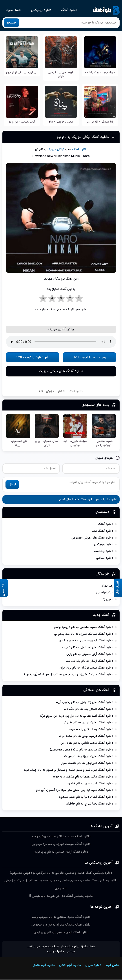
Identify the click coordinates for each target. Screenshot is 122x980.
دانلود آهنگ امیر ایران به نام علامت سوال (87, 764)
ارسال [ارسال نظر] (12, 485)
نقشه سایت (14, 10)
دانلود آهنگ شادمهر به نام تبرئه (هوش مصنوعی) (82, 750)
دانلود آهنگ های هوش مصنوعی (92, 538)
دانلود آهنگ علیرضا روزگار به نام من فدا (88, 757)
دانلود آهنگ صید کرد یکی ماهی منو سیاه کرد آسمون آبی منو (75, 791)
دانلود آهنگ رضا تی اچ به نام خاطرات (89, 804)
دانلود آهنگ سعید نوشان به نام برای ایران (86, 668)
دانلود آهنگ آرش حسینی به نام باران (90, 655)
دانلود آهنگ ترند (103, 531)
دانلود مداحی (105, 558)
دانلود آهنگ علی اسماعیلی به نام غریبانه (88, 648)
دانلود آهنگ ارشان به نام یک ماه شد (90, 661)
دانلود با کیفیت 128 (33, 358)
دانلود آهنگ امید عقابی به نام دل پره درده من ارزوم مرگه (76, 716)
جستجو (11, 23)
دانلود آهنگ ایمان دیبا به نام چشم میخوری (85, 797)
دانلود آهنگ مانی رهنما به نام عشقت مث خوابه (83, 777)
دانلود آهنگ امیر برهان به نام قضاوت (89, 784)
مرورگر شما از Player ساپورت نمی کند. (61, 342)
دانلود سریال (93, 966)
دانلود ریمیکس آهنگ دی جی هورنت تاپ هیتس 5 (61, 896)
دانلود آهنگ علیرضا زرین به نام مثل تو (88, 723)
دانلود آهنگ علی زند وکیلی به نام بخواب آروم (85, 703)
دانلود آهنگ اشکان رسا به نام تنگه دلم (88, 710)
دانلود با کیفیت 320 (89, 358)
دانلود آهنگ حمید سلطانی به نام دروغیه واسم (84, 628)
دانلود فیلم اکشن (70, 966)
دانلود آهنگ (69, 10)
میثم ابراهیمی (105, 593)
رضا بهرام (107, 586)
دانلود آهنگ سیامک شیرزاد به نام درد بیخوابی (84, 634)
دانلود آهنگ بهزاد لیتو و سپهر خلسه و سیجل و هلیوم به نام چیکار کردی (68, 770)
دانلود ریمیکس (41, 10)
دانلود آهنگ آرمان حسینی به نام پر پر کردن (86, 641)
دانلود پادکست (104, 552)
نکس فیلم (112, 966)
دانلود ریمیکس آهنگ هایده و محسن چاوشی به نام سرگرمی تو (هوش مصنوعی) (61, 873)
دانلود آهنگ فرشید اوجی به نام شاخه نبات (86, 737)
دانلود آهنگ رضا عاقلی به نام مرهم (91, 730)
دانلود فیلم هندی (42, 966)
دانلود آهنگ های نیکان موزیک (61, 372)
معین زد (108, 600)
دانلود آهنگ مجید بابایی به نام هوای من (87, 743)
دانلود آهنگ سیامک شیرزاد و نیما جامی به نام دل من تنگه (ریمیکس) (69, 675)
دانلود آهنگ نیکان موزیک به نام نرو (83, 137)
